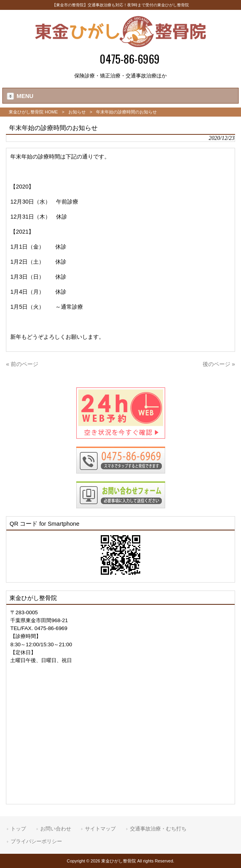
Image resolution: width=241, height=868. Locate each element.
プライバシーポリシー (36, 841)
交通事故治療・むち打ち (158, 829)
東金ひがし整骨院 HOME (33, 112)
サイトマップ (100, 829)
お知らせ (77, 112)
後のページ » (219, 364)
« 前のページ (22, 364)
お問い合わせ (56, 829)
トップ (18, 829)
